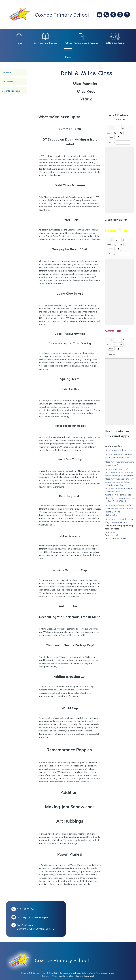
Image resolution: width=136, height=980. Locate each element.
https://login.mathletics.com (118, 450)
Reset (111, 137)
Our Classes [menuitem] (8, 82)
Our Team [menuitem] (7, 72)
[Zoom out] (121, 133)
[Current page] (118, 128)
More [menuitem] (68, 57)
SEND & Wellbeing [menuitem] (115, 43)
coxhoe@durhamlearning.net (33, 917)
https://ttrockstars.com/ (116, 469)
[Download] (118, 137)
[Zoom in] (115, 133)
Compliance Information (63, 976)
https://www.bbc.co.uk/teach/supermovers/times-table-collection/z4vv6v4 (119, 482)
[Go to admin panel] (85, 976)
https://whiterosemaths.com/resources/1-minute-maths (119, 492)
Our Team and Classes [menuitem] (45, 43)
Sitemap (46, 976)
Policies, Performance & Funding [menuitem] (81, 43)
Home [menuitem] (19, 43)
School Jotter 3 (89, 973)
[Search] (123, 142)
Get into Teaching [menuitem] (11, 91)
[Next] (127, 128)
